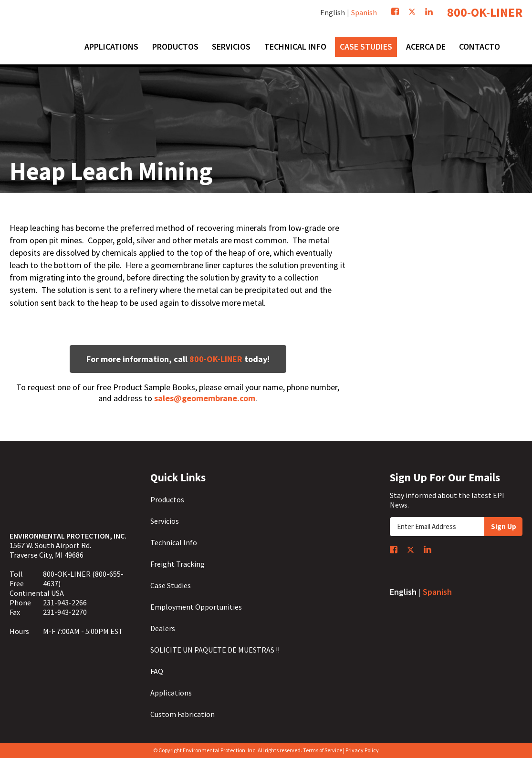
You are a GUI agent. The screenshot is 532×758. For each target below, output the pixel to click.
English (333, 12)
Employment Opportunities (196, 607)
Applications (171, 693)
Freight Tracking (177, 564)
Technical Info (174, 542)
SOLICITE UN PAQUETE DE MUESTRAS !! (215, 650)
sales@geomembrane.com (205, 398)
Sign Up (504, 526)
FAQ (157, 671)
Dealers (163, 628)
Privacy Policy (362, 750)
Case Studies (171, 585)
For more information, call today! (178, 359)
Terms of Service (323, 750)
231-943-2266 (65, 602)
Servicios (165, 521)
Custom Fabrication (183, 714)
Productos (167, 499)
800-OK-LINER (485, 12)
